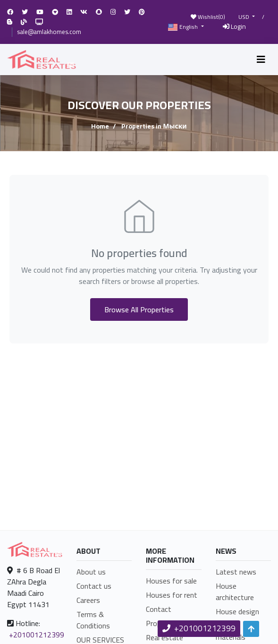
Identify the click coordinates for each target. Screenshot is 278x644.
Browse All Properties (139, 309)
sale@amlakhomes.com (49, 32)
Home (100, 126)
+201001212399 (37, 635)
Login (234, 26)
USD (244, 17)
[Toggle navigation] (261, 60)
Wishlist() (208, 17)
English (184, 27)
